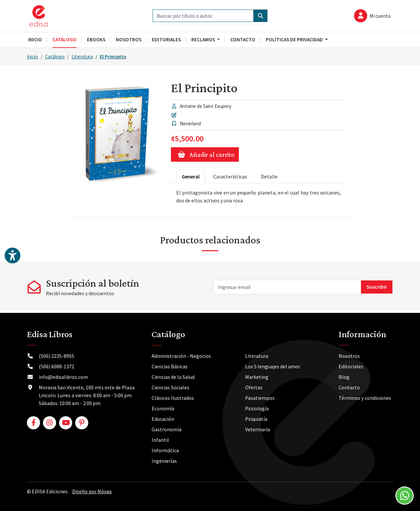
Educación (163, 419)
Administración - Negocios (181, 356)
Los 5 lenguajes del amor (273, 366)
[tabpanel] (259, 196)
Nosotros (349, 356)
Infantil (160, 440)
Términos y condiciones (365, 398)
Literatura (82, 57)
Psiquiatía (256, 419)
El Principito (113, 57)
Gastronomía (167, 429)
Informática (165, 450)
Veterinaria (258, 429)
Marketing (257, 377)
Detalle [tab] (269, 176)
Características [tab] (230, 176)
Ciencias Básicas (170, 366)
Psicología (257, 408)
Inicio (32, 57)
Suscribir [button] (377, 287)
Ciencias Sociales (170, 387)
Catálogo (55, 57)
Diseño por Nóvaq (92, 491)
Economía (163, 408)
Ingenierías (164, 461)
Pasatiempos (260, 398)
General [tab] (191, 176)
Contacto (349, 387)
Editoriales (351, 366)
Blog (344, 377)
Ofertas (254, 387)
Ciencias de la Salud (173, 377)
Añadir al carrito (205, 154)
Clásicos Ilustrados (173, 398)
